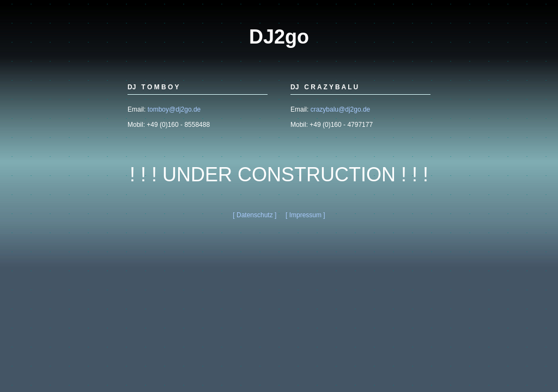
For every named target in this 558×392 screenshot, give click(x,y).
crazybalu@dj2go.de (341, 109)
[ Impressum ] (305, 215)
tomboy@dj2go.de (174, 109)
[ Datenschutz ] (254, 215)
